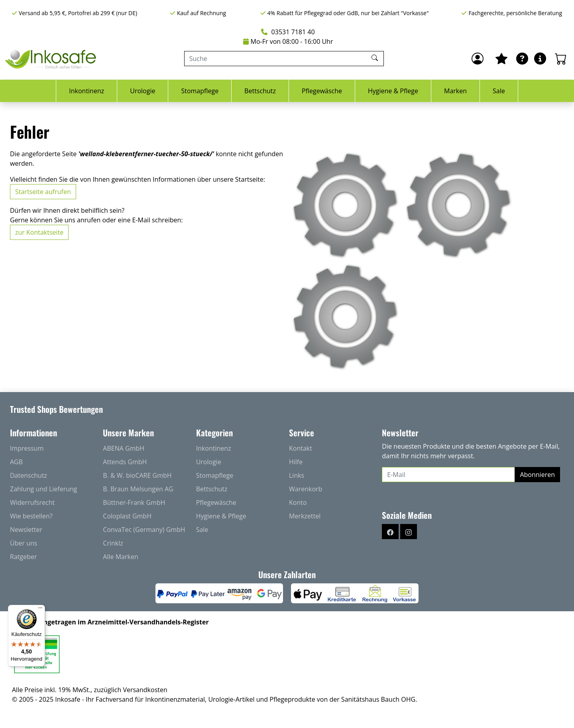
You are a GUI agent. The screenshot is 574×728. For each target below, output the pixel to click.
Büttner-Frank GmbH (134, 502)
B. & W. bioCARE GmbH (137, 475)
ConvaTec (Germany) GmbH (144, 530)
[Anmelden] (478, 59)
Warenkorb (306, 489)
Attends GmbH (125, 462)
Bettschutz (260, 91)
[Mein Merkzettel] (501, 59)
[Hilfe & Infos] (540, 59)
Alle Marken (120, 557)
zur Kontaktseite (39, 232)
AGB (16, 462)
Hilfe (296, 462)
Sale (499, 91)
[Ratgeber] (522, 59)
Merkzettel (305, 516)
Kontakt (301, 448)
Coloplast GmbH (127, 516)
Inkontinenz (86, 91)
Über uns (24, 543)
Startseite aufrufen (43, 192)
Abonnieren (537, 475)
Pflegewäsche (322, 91)
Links (297, 475)
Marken (455, 91)
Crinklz (113, 543)
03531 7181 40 (288, 32)
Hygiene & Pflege (393, 91)
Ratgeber (23, 557)
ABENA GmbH (124, 448)
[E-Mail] (448, 475)
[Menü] (40, 610)
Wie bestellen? (31, 516)
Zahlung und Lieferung (44, 489)
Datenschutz (29, 475)
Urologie (143, 91)
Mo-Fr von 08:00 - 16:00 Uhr (288, 41)
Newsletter (26, 530)
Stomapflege (200, 91)
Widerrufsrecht (32, 502)
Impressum (27, 448)
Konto (298, 502)
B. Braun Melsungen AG (138, 489)
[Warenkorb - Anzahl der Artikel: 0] (561, 59)
